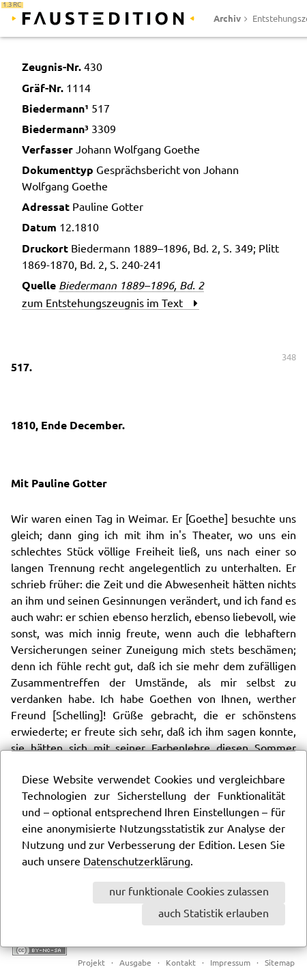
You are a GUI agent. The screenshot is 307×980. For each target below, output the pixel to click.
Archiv (227, 18)
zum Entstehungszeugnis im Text (110, 304)
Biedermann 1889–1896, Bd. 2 (131, 285)
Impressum (230, 963)
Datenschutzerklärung (137, 862)
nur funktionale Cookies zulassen (189, 892)
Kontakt (181, 963)
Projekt (91, 963)
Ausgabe (135, 963)
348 (289, 358)
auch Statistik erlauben (214, 914)
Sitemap (280, 963)
